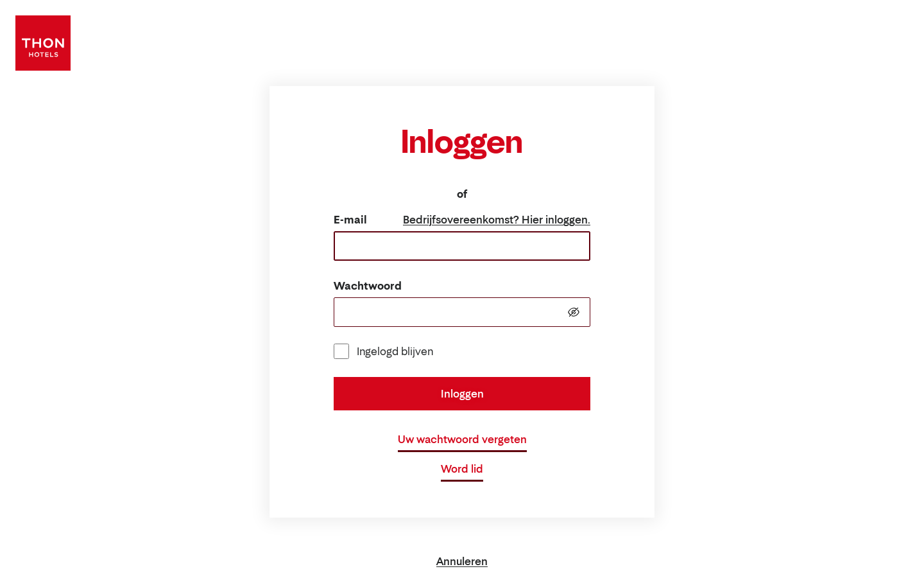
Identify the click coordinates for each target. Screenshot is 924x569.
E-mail (350, 220)
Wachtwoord (368, 286)
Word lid (462, 469)
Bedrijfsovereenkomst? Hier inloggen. (497, 220)
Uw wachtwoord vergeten (462, 439)
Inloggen (462, 394)
